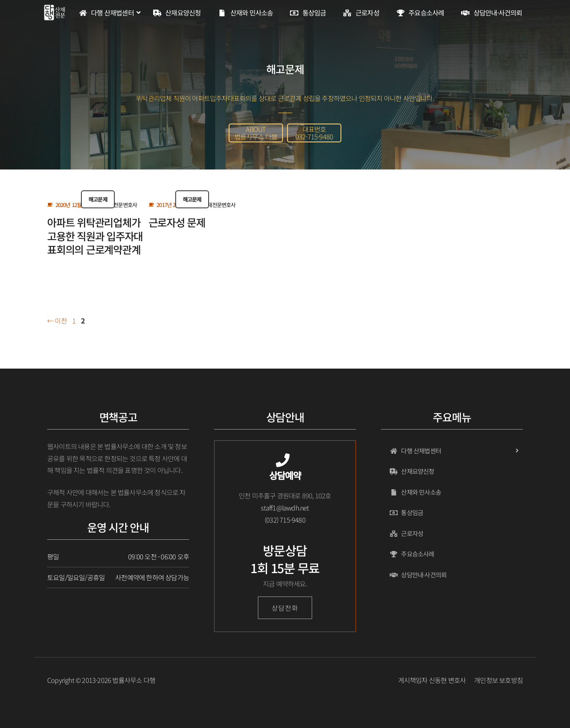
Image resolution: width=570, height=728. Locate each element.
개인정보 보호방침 (498, 680)
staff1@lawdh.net (285, 508)
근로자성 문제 (177, 222)
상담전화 (285, 608)
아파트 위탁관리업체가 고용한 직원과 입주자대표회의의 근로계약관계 (95, 236)
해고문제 (98, 199)
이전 (57, 321)
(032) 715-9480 (285, 520)
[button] (256, 133)
